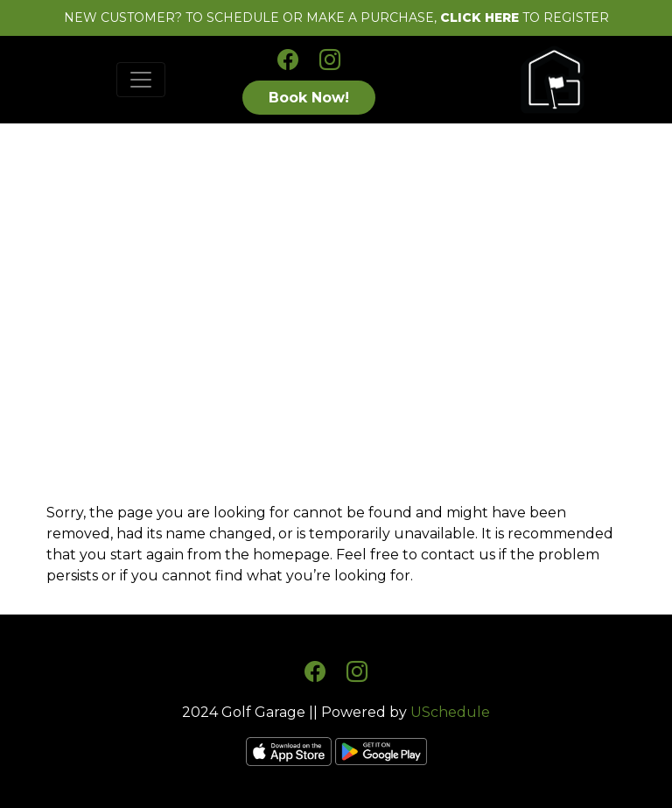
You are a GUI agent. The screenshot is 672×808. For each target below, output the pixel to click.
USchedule (450, 712)
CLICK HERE (479, 18)
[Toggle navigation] (141, 80)
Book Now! (309, 98)
